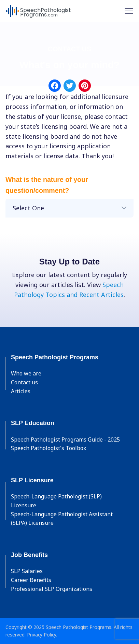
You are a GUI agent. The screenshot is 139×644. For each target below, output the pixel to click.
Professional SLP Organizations (52, 589)
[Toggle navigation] (129, 11)
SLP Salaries (27, 571)
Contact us (24, 382)
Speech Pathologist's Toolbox (48, 448)
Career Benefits (31, 580)
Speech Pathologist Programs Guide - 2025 (65, 439)
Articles (21, 391)
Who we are (26, 373)
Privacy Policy (41, 635)
